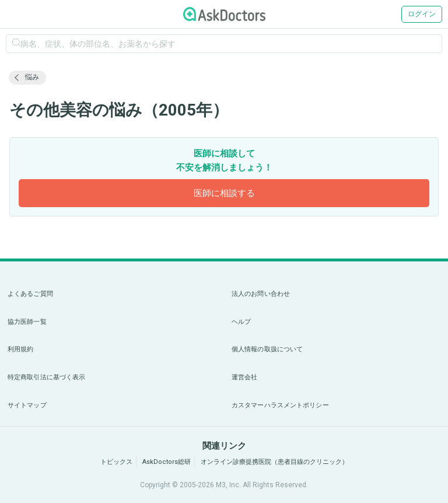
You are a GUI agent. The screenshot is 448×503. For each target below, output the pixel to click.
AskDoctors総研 (167, 462)
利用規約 (20, 349)
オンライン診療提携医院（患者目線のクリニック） (274, 462)
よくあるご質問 (30, 294)
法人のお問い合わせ (261, 294)
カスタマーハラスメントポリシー (280, 405)
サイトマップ (27, 405)
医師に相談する (224, 193)
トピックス (116, 462)
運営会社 (244, 377)
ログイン (422, 14)
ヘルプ (241, 322)
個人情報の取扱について (267, 349)
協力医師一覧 (27, 322)
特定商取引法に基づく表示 (46, 377)
